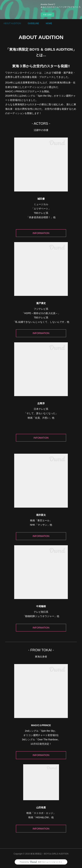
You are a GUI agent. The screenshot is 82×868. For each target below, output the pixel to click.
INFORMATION (41, 233)
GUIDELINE (33, 23)
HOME (49, 23)
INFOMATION (41, 438)
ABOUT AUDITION (12, 23)
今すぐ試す (47, 15)
